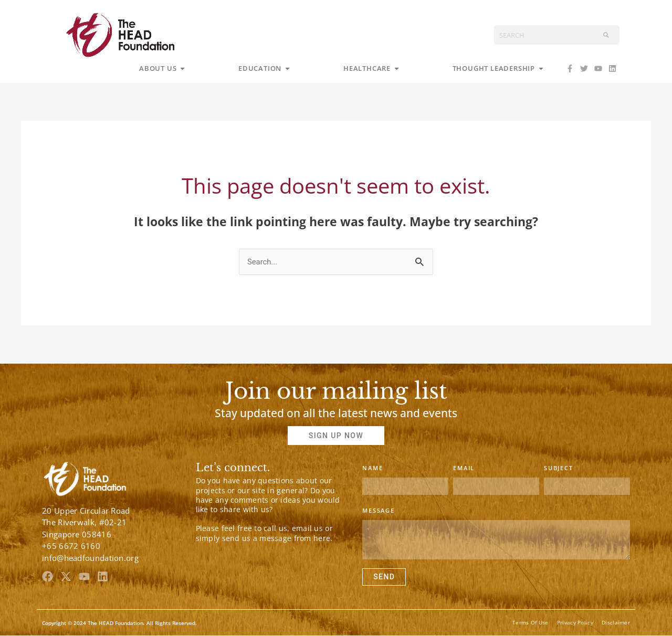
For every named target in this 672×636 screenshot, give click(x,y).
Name (372, 468)
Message (379, 511)
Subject (559, 468)
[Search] (606, 35)
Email (464, 468)
